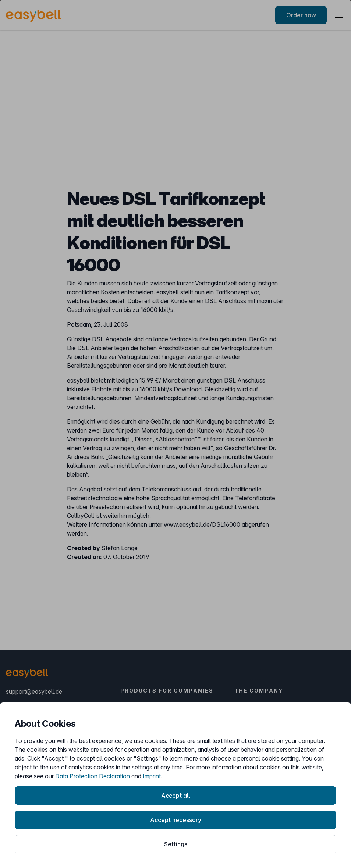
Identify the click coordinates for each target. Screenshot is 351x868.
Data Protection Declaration (93, 776)
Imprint (152, 776)
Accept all (175, 796)
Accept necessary (176, 820)
